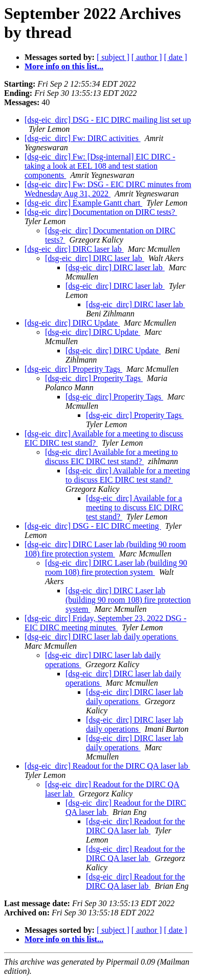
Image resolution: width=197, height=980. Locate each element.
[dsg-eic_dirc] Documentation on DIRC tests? (101, 212)
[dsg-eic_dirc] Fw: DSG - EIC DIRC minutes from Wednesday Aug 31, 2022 (108, 189)
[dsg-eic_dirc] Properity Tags (73, 369)
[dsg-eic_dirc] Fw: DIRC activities (83, 138)
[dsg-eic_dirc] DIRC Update (72, 323)
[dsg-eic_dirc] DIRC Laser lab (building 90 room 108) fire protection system (105, 549)
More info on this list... (64, 66)
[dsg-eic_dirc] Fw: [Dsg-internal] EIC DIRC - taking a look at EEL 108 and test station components (100, 166)
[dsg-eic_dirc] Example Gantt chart (83, 203)
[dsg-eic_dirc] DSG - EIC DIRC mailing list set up (108, 120)
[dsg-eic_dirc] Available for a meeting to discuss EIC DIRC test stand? (112, 457)
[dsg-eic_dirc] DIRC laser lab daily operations (101, 637)
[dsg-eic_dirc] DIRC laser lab (74, 249)
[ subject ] (113, 57)
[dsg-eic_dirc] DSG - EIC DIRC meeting (93, 526)
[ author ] (147, 57)
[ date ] (175, 57)
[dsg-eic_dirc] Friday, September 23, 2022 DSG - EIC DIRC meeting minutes (105, 623)
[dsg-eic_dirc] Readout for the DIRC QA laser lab (107, 766)
